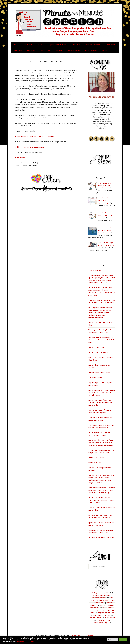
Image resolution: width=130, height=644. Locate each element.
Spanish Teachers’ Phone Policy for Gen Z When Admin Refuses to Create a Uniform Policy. (101, 500)
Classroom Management (100, 595)
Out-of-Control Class (97, 610)
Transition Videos (95, 618)
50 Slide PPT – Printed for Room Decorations (31, 147)
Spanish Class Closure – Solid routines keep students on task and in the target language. (102, 393)
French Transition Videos (97, 458)
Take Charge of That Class (102, 615)
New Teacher (108, 608)
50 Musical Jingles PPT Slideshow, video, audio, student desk (37, 136)
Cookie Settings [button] (113, 640)
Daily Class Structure (96, 378)
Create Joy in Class (95, 463)
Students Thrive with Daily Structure (101, 373)
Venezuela (100, 620)
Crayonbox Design (77, 635)
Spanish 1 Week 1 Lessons (97, 347)
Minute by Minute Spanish (65, 23)
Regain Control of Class (106, 613)
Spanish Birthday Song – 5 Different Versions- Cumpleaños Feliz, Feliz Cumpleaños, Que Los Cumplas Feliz (101, 443)
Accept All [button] (123, 640)
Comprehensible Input (98, 598)
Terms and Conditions (89, 635)
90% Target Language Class (100, 593)
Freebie (102, 605)
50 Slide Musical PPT (22, 158)
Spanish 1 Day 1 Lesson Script (99, 353)
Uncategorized (110, 618)
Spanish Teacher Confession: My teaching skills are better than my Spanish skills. (100, 403)
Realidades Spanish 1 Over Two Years (101, 538)
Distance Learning (95, 270)
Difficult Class (99, 603)
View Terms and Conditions (26, 642)
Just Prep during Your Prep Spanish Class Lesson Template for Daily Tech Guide (101, 340)
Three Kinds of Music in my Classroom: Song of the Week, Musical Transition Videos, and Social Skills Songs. (102, 490)
